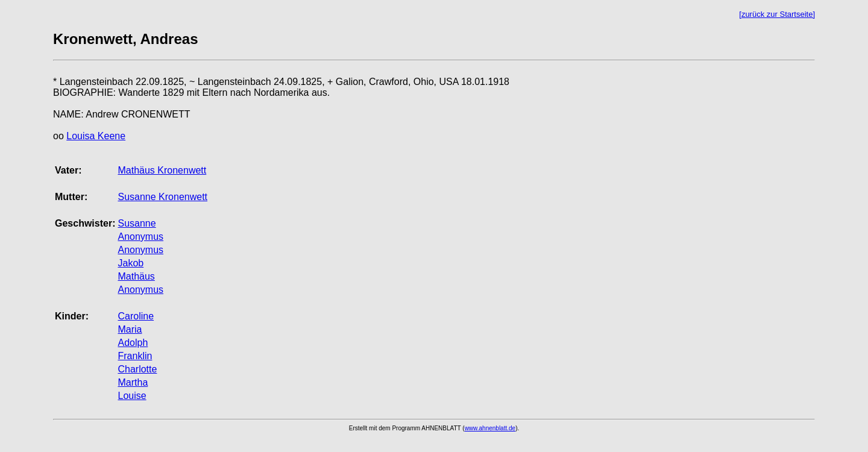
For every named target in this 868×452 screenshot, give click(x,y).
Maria (130, 329)
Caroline (136, 316)
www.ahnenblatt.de (490, 428)
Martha (133, 382)
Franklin (135, 356)
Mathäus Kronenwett (162, 170)
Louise (132, 396)
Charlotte (137, 369)
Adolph (133, 343)
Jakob (131, 263)
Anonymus (140, 237)
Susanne (137, 223)
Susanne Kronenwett (162, 197)
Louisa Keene (96, 136)
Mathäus (136, 276)
